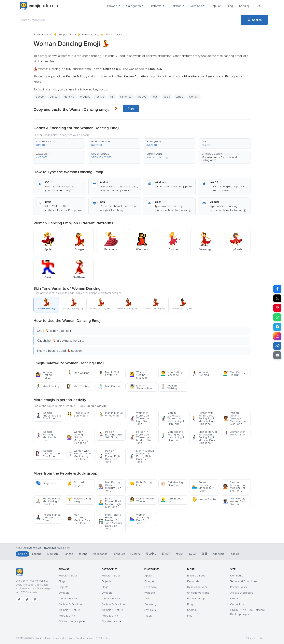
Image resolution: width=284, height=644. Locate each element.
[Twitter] (27, 600)
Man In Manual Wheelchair (111, 414)
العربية (193, 554)
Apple (148, 576)
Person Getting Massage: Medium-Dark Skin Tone (235, 418)
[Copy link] (277, 346)
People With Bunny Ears (78, 414)
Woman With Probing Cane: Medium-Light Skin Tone (79, 455)
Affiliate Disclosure (242, 593)
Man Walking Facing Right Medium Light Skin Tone (172, 436)
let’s (155, 97)
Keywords (193, 581)
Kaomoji (244, 6)
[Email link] (277, 355)
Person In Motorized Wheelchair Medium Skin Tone (141, 437)
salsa (167, 97)
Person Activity (91, 35)
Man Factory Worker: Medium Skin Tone (110, 487)
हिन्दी (204, 554)
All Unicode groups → (72, 621)
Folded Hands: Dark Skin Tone (48, 518)
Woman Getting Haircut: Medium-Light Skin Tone (79, 437)
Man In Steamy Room (142, 387)
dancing (69, 97)
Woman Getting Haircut (44, 375)
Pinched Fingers (75, 484)
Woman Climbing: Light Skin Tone (48, 454)
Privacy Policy (239, 587)
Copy (131, 108)
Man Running (47, 386)
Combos (177, 6)
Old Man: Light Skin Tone (173, 484)
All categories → (111, 621)
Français (68, 554)
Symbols (64, 593)
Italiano (83, 554)
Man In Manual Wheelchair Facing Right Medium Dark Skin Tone (204, 437)
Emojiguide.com (43, 35)
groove (142, 97)
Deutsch (53, 554)
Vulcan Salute (204, 499)
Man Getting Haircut (234, 374)
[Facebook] (19, 600)
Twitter (148, 598)
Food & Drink (67, 616)
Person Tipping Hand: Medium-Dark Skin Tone (235, 487)
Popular (216, 6)
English (23, 554)
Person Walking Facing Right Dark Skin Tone (109, 456)
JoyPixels (150, 610)
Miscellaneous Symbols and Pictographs (219, 159)
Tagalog (234, 554)
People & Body (67, 35)
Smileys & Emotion (70, 604)
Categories (135, 6)
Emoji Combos (196, 576)
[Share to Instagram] (277, 336)
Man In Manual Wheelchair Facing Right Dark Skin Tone (142, 456)
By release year (197, 587)
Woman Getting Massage (139, 375)
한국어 (179, 554)
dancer (54, 97)
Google (149, 581)
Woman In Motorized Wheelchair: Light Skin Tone (140, 418)
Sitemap (250, 638)
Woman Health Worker (142, 500)
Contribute (237, 576)
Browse (114, 6)
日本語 (166, 554)
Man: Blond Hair (171, 500)
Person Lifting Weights (79, 500)
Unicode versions (198, 593)
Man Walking (78, 373)
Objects (63, 587)
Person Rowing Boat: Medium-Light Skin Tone (110, 503)
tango (180, 97)
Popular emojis (196, 598)
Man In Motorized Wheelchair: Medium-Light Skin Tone (172, 418)
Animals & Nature (69, 610)
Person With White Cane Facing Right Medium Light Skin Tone (203, 418)
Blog (230, 6)
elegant (85, 97)
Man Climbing (79, 386)
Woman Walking (169, 387)
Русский (135, 554)
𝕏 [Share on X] (277, 298)
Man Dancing (110, 386)
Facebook (151, 587)
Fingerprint (46, 483)
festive (100, 97)
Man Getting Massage (172, 374)
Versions (197, 6)
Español (37, 554)
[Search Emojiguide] (129, 20)
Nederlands (100, 554)
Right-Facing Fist (141, 484)
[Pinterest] (35, 600)
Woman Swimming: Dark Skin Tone (139, 519)
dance (40, 97)
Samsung (150, 604)
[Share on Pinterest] (277, 308)
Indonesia (218, 554)
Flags (62, 581)
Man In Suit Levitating (109, 374)
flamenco (126, 97)
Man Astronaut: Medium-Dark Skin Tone (78, 519)
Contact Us (237, 604)
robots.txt (263, 638)
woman (194, 97)
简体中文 (151, 554)
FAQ (259, 6)
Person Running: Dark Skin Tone (110, 435)
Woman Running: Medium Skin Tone (47, 436)
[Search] (255, 20)
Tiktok (148, 616)
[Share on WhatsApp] (277, 317)
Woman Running (200, 374)
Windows (150, 593)
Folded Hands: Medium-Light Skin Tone (48, 501)
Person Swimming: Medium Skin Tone (203, 487)
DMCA (234, 598)
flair (112, 97)
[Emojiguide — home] (39, 6)
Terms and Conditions (244, 581)
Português (119, 554)
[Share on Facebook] (277, 289)
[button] (59, 144)
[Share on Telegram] (277, 327)
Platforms (157, 6)
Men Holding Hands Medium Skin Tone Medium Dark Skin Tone (110, 522)
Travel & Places (68, 598)
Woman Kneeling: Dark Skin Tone (48, 416)
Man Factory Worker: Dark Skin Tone (234, 501)
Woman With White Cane (234, 433)
